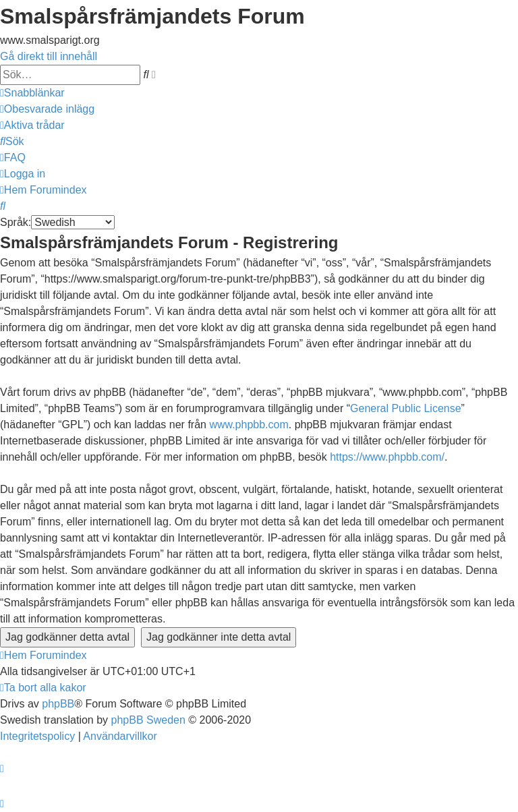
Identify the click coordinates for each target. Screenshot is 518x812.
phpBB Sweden (148, 720)
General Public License (406, 408)
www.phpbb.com (249, 425)
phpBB (58, 704)
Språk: (16, 222)
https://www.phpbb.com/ (387, 457)
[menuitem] (47, 109)
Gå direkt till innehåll (49, 56)
